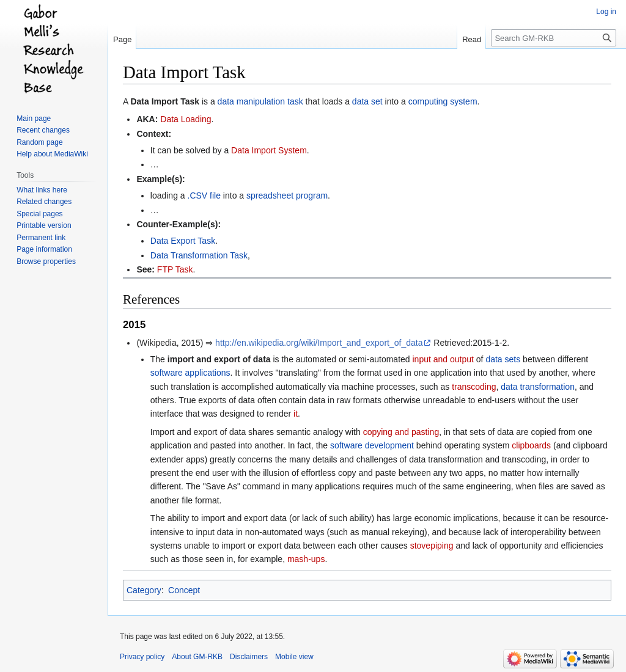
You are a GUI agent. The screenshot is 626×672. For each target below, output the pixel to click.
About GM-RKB (197, 657)
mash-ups (306, 559)
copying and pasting (401, 432)
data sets (503, 359)
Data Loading (186, 119)
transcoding (474, 387)
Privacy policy (142, 657)
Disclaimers (249, 657)
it (296, 414)
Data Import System (269, 150)
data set (367, 101)
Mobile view (294, 657)
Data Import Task (165, 101)
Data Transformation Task (199, 255)
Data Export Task (183, 241)
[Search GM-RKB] (554, 38)
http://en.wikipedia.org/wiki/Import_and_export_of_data (319, 343)
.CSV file (204, 195)
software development (372, 445)
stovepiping (432, 546)
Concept (184, 590)
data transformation (538, 387)
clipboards (531, 445)
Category (144, 590)
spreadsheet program (287, 195)
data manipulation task (260, 101)
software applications (190, 373)
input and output (443, 359)
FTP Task (175, 269)
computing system (443, 101)
